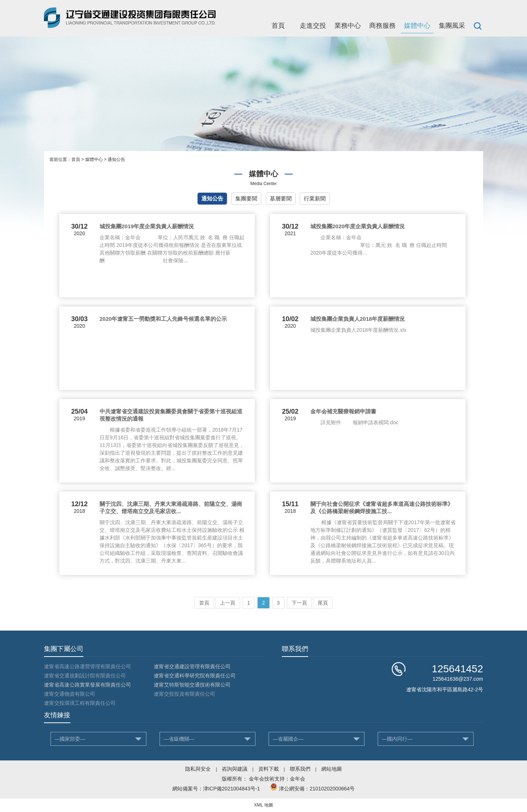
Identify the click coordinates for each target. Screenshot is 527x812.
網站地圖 (332, 769)
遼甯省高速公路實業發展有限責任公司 (87, 685)
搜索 (478, 26)
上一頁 (228, 603)
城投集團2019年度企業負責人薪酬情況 (147, 226)
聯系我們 (300, 769)
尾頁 (323, 603)
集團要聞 (246, 198)
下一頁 (299, 603)
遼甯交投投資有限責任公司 (184, 694)
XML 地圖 (263, 805)
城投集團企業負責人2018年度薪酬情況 (358, 319)
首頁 (278, 26)
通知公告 (116, 159)
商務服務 (382, 26)
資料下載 (269, 769)
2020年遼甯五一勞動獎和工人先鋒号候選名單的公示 (163, 319)
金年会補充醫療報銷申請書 (343, 411)
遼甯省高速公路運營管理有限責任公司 (87, 666)
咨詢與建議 (235, 769)
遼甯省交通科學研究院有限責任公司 (195, 676)
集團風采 (452, 26)
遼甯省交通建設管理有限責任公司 (192, 666)
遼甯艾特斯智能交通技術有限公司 (192, 685)
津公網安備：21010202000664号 (317, 789)
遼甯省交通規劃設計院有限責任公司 (85, 676)
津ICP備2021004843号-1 (232, 789)
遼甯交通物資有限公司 (70, 694)
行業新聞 (315, 198)
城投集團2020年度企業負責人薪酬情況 (358, 226)
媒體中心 (417, 26)
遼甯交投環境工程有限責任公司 (80, 703)
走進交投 (313, 26)
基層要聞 (281, 198)
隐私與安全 (198, 769)
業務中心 (348, 26)
